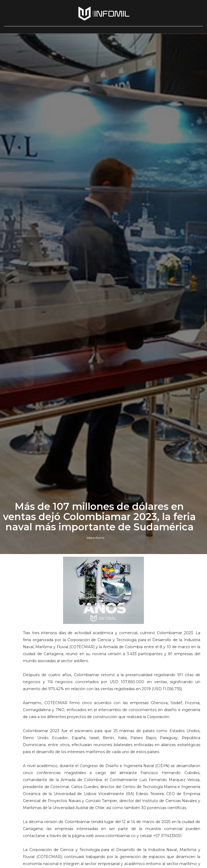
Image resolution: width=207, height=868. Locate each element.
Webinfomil (95, 538)
